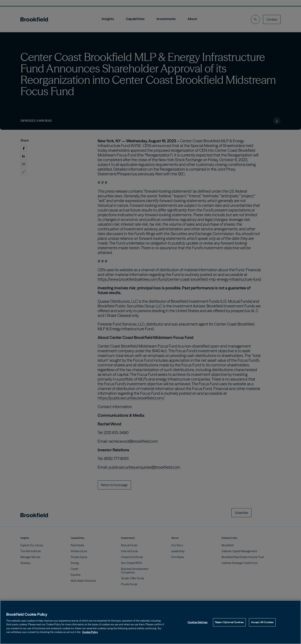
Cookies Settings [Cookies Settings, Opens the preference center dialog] (198, 622)
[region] (150, 622)
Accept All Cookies (262, 622)
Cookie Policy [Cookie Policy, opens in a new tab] (90, 632)
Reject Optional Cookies (229, 622)
